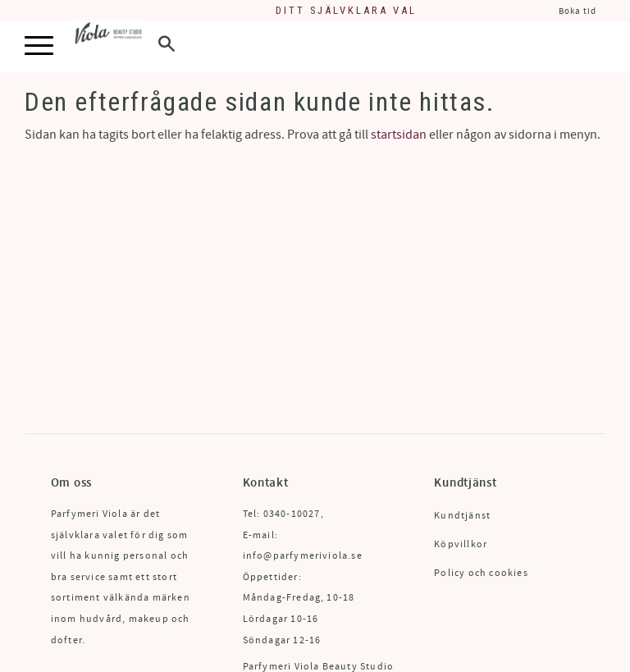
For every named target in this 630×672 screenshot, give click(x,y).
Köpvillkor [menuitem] (461, 544)
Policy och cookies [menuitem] (481, 573)
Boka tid (577, 11)
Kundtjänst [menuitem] (462, 516)
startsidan (399, 135)
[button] (39, 46)
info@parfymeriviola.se (303, 556)
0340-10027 (292, 514)
